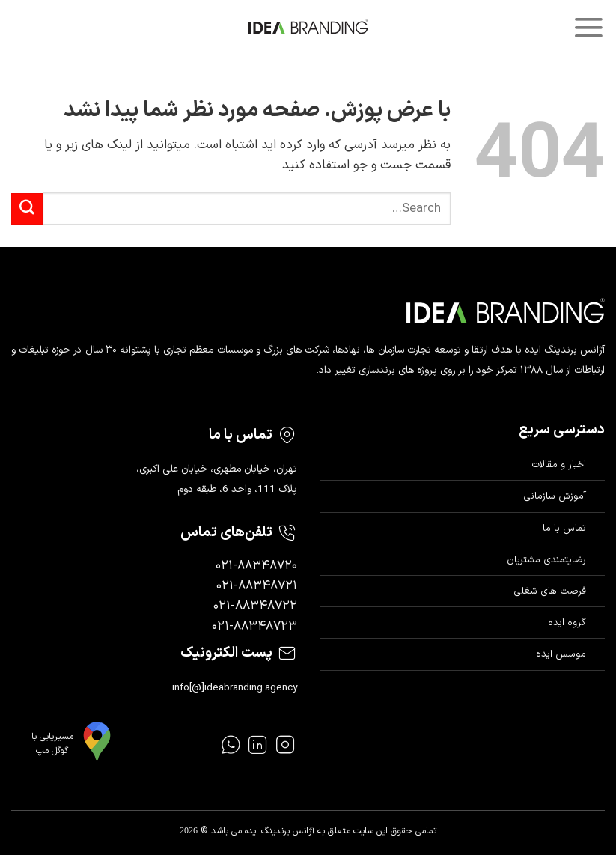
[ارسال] (27, 209)
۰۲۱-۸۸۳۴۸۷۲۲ (255, 606)
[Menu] (588, 27)
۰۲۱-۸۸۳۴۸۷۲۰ (256, 566)
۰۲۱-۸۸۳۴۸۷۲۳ (254, 627)
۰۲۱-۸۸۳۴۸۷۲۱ (257, 586)
